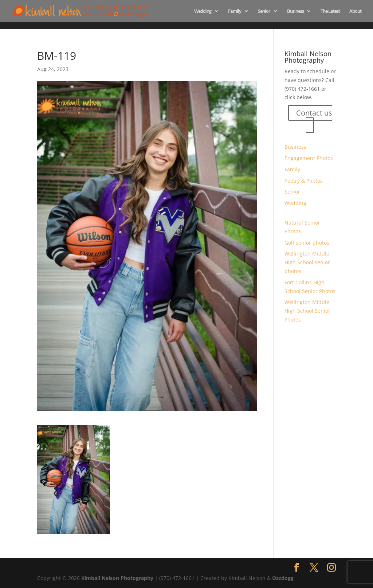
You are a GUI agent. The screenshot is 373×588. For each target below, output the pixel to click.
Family (235, 11)
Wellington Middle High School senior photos (307, 262)
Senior (264, 11)
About (355, 11)
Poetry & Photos (304, 181)
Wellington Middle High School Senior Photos (307, 311)
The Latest (330, 11)
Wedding (203, 11)
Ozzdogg (283, 578)
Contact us (314, 113)
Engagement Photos (309, 158)
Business (295, 11)
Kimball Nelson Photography (117, 578)
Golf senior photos (307, 243)
